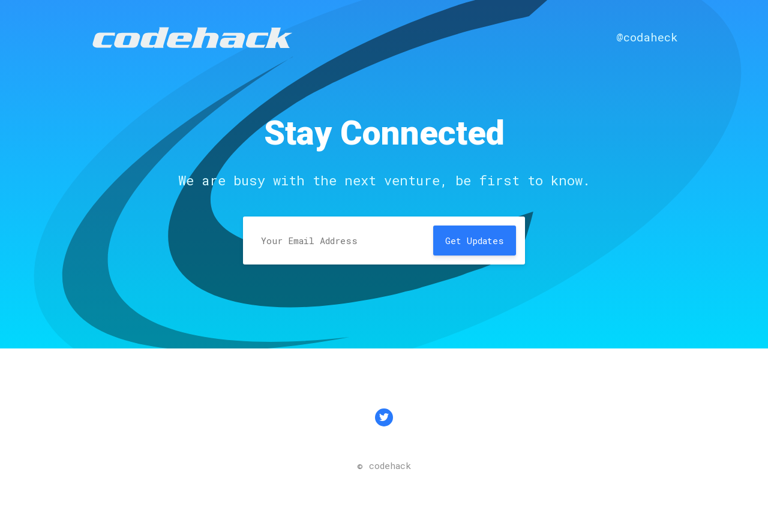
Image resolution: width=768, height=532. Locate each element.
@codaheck (647, 37)
